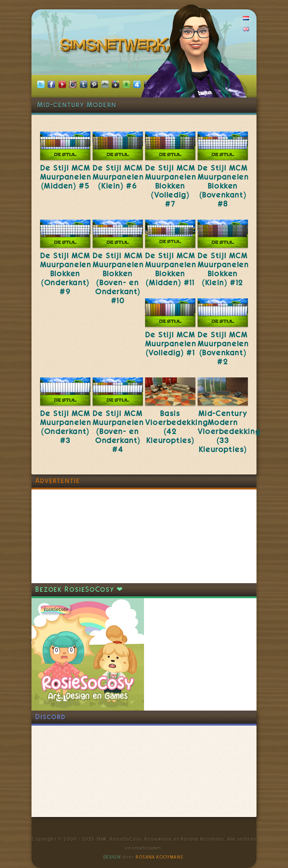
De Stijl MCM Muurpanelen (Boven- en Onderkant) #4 (118, 431)
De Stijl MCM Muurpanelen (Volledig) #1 (171, 344)
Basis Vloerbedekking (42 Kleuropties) (176, 427)
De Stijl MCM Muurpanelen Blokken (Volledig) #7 (171, 186)
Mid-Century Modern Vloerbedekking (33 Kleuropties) (229, 431)
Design (112, 857)
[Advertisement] (88, 536)
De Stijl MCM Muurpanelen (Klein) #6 (118, 177)
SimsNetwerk (116, 47)
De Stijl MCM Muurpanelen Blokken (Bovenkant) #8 (223, 186)
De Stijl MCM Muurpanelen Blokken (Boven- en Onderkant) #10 (118, 278)
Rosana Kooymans (159, 857)
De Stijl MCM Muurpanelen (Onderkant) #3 (66, 427)
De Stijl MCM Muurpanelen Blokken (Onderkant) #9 (66, 274)
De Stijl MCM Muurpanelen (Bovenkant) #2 (223, 348)
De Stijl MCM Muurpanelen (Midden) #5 (66, 177)
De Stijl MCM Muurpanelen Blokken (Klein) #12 (223, 269)
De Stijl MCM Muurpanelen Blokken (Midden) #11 (171, 269)
